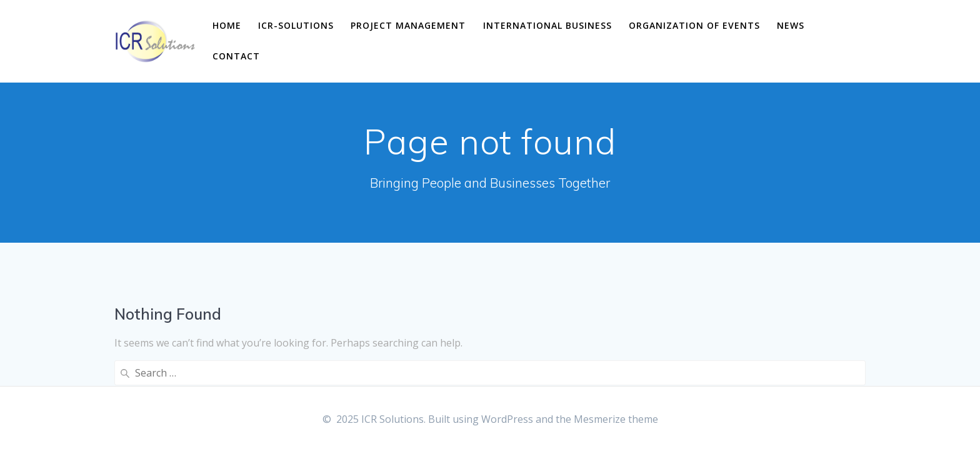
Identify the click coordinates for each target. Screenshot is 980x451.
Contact (236, 56)
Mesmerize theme (616, 419)
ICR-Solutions (296, 25)
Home (227, 25)
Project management (408, 25)
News (791, 25)
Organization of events (694, 25)
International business (547, 25)
